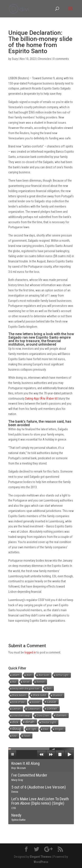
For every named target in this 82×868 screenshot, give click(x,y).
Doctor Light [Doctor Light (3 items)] (49, 722)
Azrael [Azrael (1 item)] (26, 682)
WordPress (41, 862)
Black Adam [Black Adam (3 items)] (19, 695)
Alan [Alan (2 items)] (29, 675)
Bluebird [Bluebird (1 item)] (58, 695)
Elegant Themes (41, 857)
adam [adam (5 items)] (16, 675)
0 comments (61, 59)
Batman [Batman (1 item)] (41, 682)
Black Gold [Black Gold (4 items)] (40, 695)
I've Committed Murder (29, 777)
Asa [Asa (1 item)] (14, 682)
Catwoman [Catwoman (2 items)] (34, 709)
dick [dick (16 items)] (15, 722)
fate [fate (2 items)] (15, 736)
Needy (18, 817)
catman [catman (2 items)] (17, 709)
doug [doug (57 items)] (17, 729)
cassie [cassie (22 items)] (52, 702)
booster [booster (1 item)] (36, 702)
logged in (30, 652)
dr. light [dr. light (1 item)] (32, 729)
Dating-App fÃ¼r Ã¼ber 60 (41, 399)
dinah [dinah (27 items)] (30, 722)
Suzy (15, 59)
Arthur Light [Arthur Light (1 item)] (62, 675)
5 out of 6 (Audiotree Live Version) (39, 789)
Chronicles (44, 59)
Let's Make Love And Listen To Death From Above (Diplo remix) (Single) (40, 803)
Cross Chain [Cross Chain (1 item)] (43, 716)
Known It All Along (25, 765)
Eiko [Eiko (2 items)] (46, 729)
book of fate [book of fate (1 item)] (19, 702)
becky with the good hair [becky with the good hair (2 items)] (26, 688)
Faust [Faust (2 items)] (27, 736)
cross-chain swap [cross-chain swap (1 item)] (21, 716)
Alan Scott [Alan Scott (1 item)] (44, 675)
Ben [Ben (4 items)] (49, 688)
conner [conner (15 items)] (52, 708)
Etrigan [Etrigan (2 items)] (59, 729)
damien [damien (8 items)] (61, 715)
